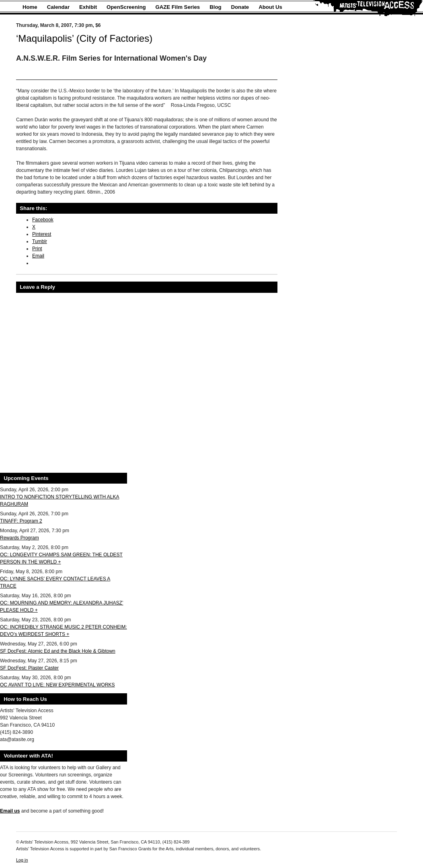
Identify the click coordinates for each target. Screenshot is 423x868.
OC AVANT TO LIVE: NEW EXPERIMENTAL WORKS (57, 685)
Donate (240, 7)
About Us (270, 7)
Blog (215, 7)
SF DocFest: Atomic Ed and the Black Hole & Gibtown (58, 651)
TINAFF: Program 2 (21, 521)
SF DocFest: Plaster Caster (29, 668)
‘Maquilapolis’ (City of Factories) (84, 38)
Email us (10, 811)
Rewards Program (20, 538)
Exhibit (88, 7)
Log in (22, 860)
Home (30, 7)
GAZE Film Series (178, 7)
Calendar (58, 7)
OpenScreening (126, 7)
